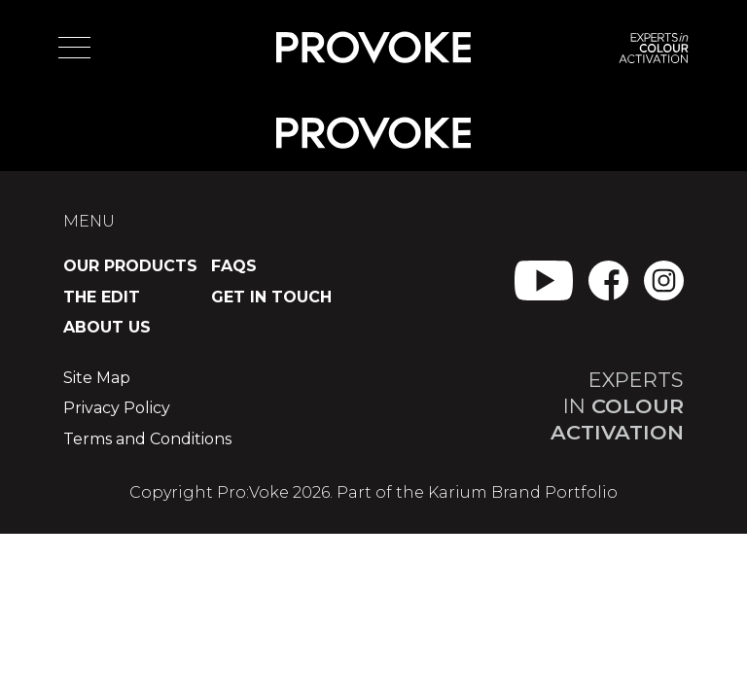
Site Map (97, 378)
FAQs (234, 266)
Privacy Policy (117, 408)
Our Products (130, 266)
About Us (107, 327)
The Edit (102, 297)
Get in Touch (271, 297)
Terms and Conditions (147, 439)
